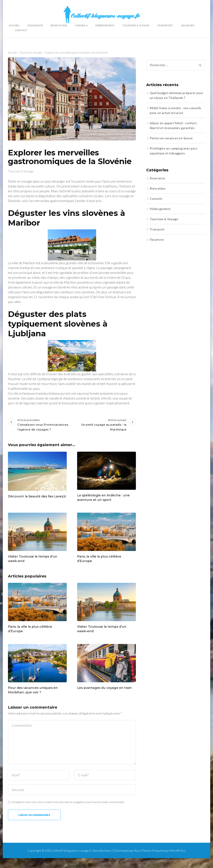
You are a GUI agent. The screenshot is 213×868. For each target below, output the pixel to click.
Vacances (188, 25)
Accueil (14, 25)
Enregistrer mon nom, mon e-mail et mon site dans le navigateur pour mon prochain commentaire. (68, 802)
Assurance (35, 25)
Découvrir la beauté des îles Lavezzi (37, 496)
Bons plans (59, 25)
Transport (165, 25)
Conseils (81, 25)
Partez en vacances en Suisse (171, 138)
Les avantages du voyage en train (104, 688)
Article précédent (40, 425)
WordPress (177, 851)
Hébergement (105, 25)
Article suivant (104, 425)
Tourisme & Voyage (136, 25)
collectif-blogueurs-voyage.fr (72, 851)
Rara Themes (143, 851)
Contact (21, 30)
